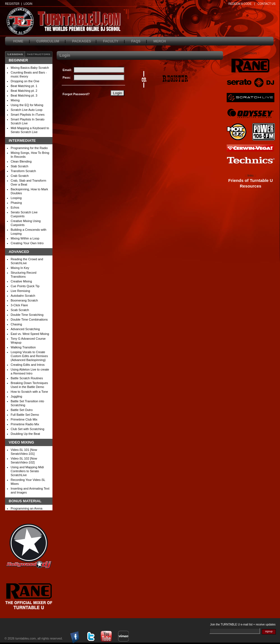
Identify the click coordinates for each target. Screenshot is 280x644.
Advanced (19, 252)
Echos (15, 207)
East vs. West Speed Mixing (30, 334)
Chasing (16, 324)
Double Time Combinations (29, 319)
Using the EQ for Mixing (27, 105)
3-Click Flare (19, 305)
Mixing (15, 100)
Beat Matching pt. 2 (24, 91)
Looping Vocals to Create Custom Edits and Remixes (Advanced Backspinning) (29, 356)
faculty (114, 41)
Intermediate (22, 141)
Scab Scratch (20, 310)
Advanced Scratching (25, 329)
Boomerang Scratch (24, 300)
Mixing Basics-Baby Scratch (30, 68)
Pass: (67, 77)
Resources (251, 186)
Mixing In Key (20, 268)
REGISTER (12, 4)
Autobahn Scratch (23, 296)
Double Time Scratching (27, 315)
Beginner (18, 60)
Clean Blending (21, 161)
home (21, 41)
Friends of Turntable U (251, 181)
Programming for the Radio (29, 148)
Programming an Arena (27, 508)
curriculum (51, 41)
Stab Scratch (19, 166)
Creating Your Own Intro (27, 243)
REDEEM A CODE (240, 4)
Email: (67, 70)
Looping (16, 198)
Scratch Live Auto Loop (27, 110)
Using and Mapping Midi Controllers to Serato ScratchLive (27, 471)
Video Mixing (21, 442)
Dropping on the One (25, 81)
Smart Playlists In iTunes (28, 115)
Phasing (16, 203)
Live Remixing (20, 291)
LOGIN (28, 4)
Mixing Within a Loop (25, 238)
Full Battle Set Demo (25, 415)
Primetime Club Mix (24, 419)
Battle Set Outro (22, 410)
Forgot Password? (76, 94)
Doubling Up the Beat (25, 434)
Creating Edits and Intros (28, 365)
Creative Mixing (21, 281)
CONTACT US (267, 4)
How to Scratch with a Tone (29, 392)
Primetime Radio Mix (25, 424)
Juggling (16, 396)
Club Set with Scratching (27, 429)
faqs (139, 41)
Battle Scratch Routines (27, 378)
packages (84, 41)
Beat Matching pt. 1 (24, 86)
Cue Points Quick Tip (25, 286)
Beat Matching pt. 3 (24, 95)
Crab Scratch (20, 176)
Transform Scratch (23, 171)
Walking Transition (23, 347)
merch (163, 41)
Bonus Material (25, 501)
